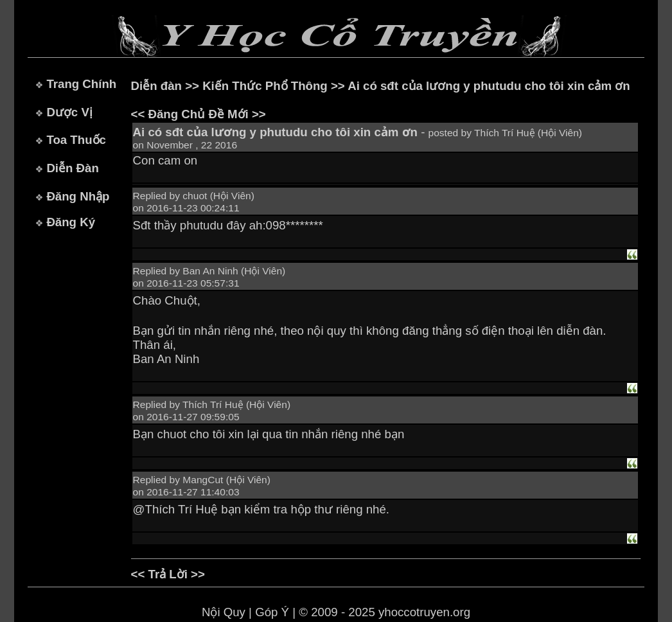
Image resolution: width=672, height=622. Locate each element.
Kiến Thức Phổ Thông (265, 86)
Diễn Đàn (72, 168)
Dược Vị (69, 112)
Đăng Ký (71, 222)
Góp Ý (272, 612)
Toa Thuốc (76, 140)
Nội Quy (224, 612)
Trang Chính (81, 84)
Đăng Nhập (78, 196)
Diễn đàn (156, 86)
